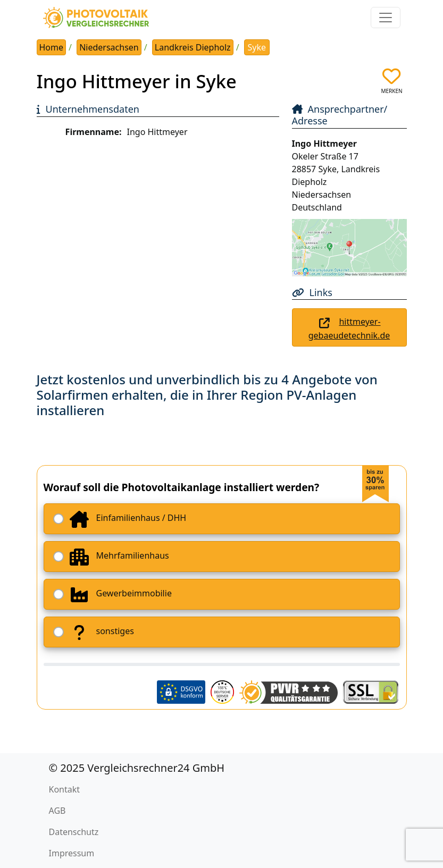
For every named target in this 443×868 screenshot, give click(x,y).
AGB (57, 811)
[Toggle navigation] (386, 18)
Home (52, 47)
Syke (257, 47)
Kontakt (65, 789)
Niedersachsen (109, 47)
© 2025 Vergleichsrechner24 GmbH (137, 768)
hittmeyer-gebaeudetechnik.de (349, 328)
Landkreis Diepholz (193, 47)
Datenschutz (74, 832)
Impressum (72, 853)
